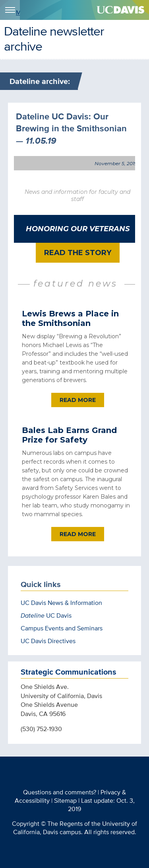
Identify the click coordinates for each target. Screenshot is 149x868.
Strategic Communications (69, 672)
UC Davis (46, 615)
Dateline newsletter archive (54, 38)
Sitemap (65, 801)
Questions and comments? (60, 792)
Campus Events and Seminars (62, 628)
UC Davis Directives (48, 641)
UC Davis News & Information (61, 603)
